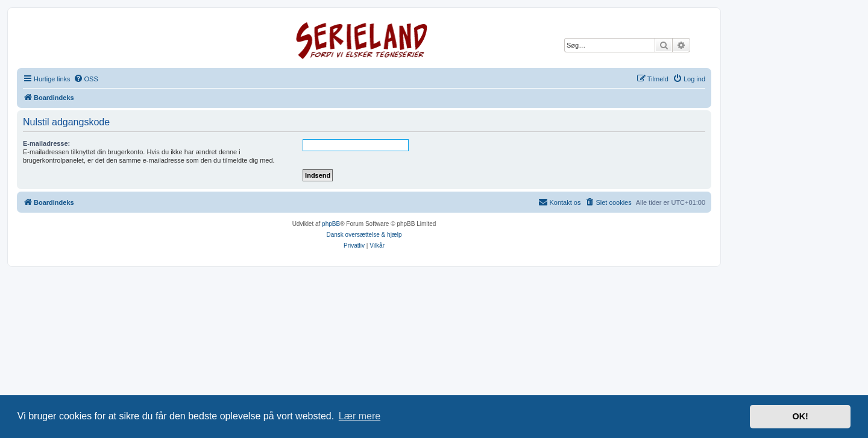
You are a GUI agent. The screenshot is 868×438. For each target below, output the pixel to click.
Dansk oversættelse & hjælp (364, 235)
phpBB (331, 224)
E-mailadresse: (46, 143)
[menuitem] (86, 79)
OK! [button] (800, 416)
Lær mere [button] (360, 416)
